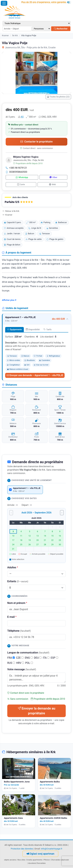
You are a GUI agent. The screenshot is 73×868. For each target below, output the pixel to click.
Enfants (18, 581)
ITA (46, 658)
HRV (20, 663)
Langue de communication (28, 653)
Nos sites (21, 860)
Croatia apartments (34, 860)
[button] (36, 200)
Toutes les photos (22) (58, 97)
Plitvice (47, 860)
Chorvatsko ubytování (60, 860)
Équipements (14, 329)
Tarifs (48, 329)
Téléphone (19, 631)
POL (29, 663)
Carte (21, 184)
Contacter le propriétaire (36, 142)
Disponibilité (33, 329)
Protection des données (22, 849)
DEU (38, 658)
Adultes (13, 567)
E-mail (12, 617)
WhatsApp (22, 177)
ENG (29, 658)
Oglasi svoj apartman (40, 854)
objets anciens (10, 860)
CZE (20, 658)
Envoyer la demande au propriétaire (37, 711)
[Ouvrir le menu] (4, 3)
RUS (11, 663)
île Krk (15, 35)
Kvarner (5, 35)
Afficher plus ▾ (9, 300)
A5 (22, 117)
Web (52, 184)
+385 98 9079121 (16, 168)
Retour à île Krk (11, 211)
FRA (11, 658)
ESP (54, 658)
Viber (53, 177)
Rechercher (61, 29)
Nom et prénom (17, 603)
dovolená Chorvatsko (37, 863)
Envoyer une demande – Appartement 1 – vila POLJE (35, 375)
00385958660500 (16, 172)
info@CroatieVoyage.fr (52, 849)
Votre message (22, 669)
